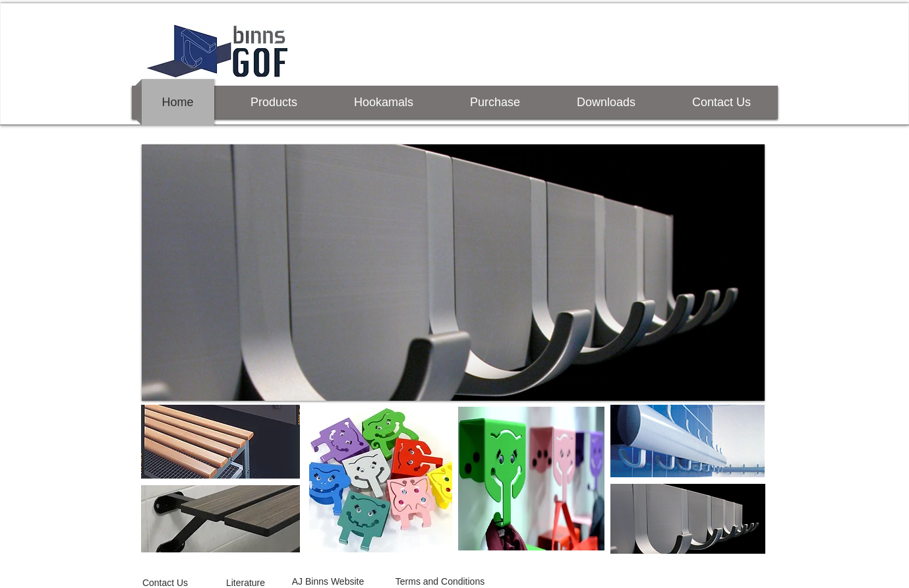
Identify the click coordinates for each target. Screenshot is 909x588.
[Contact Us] (165, 583)
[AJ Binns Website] (328, 582)
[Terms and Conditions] (440, 582)
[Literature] (246, 583)
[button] (453, 273)
